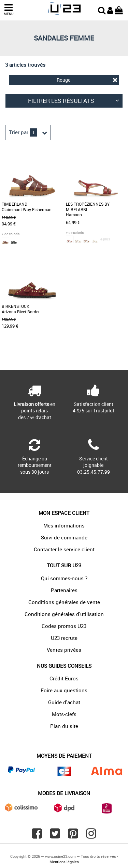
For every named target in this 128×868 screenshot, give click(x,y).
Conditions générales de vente (64, 602)
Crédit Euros (64, 678)
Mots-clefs (64, 714)
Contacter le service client (64, 549)
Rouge (87, 80)
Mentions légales (64, 862)
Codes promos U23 (64, 626)
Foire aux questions (64, 690)
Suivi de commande (64, 537)
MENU (9, 10)
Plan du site (64, 726)
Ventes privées (64, 650)
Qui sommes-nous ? (64, 578)
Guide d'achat (64, 702)
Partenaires (64, 590)
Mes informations (64, 525)
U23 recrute (64, 638)
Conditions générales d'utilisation (64, 614)
